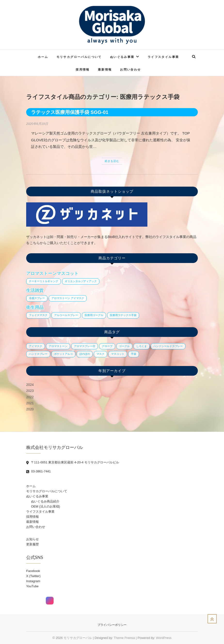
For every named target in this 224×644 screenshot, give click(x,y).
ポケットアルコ (63, 354)
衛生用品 (35, 307)
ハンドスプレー (38, 354)
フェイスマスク (38, 315)
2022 (30, 397)
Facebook (33, 571)
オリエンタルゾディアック (81, 281)
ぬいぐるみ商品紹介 (45, 501)
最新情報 (105, 69)
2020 (30, 409)
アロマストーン (58, 346)
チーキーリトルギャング (44, 281)
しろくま (142, 346)
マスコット (118, 354)
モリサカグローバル (78, 638)
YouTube (32, 586)
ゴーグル (124, 346)
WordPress (164, 638)
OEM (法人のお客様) (46, 506)
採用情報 (83, 69)
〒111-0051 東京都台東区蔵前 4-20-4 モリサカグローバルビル (73, 462)
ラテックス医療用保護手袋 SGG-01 (70, 112)
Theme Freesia (124, 638)
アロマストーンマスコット (52, 273)
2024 (30, 385)
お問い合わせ (130, 69)
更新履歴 (32, 544)
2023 (30, 391)
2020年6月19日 (37, 124)
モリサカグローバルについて (79, 57)
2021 (30, 403)
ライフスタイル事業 (163, 57)
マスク (100, 354)
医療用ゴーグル (94, 315)
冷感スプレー (37, 298)
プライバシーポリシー (112, 625)
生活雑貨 (35, 290)
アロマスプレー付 (85, 346)
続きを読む (112, 161)
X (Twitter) (33, 576)
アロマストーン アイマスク (68, 298)
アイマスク (36, 346)
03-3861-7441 (39, 471)
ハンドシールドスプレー (168, 346)
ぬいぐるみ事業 (122, 57)
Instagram (33, 581)
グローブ (107, 346)
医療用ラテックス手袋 (123, 315)
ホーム (43, 57)
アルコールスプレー (66, 315)
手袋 (134, 354)
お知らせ (32, 539)
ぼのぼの (85, 354)
